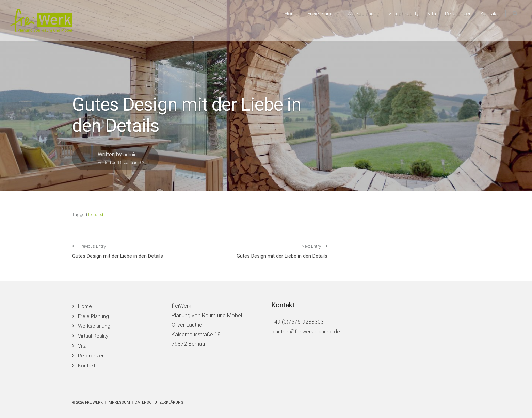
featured (96, 215)
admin (130, 154)
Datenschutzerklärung (159, 403)
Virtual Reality (400, 15)
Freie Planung (317, 15)
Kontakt (489, 15)
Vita (430, 15)
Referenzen (457, 15)
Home (285, 15)
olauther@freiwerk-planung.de (307, 331)
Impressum (119, 403)
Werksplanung (359, 15)
